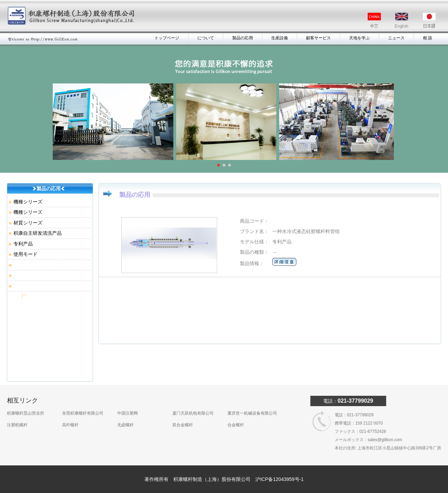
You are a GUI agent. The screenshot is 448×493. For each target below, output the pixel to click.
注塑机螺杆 (17, 416)
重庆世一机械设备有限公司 (252, 405)
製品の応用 (243, 38)
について (206, 38)
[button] (218, 165)
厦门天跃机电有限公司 (193, 405)
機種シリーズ (28, 202)
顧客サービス (318, 38)
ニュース (396, 38)
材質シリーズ (28, 223)
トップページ (167, 38)
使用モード (26, 254)
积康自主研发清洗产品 (38, 233)
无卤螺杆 (125, 416)
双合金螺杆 (183, 416)
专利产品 (23, 244)
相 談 (427, 38)
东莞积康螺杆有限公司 (83, 405)
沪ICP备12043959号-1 (279, 479)
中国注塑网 (128, 405)
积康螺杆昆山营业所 (26, 405)
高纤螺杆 (70, 416)
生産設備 (279, 38)
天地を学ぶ (359, 38)
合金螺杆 (236, 416)
